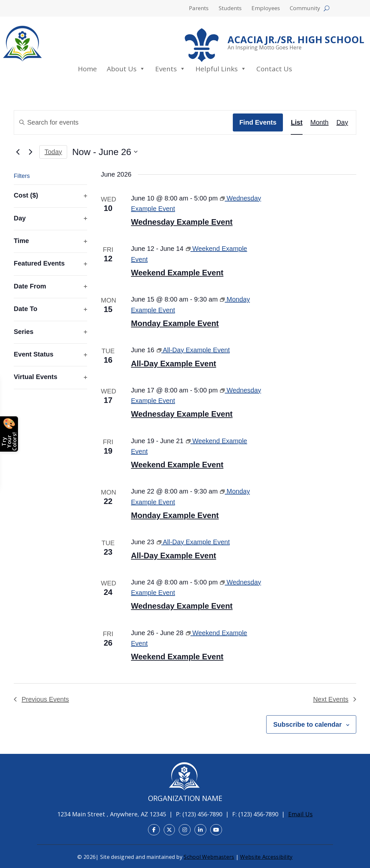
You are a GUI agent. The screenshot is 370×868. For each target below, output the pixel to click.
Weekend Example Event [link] (177, 273)
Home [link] (87, 69)
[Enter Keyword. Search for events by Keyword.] (123, 122)
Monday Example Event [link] (175, 323)
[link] (22, 43)
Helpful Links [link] (221, 69)
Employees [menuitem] (266, 9)
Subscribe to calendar (307, 724)
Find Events (258, 122)
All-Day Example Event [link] (174, 364)
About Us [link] (126, 69)
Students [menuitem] (230, 9)
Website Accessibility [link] (266, 857)
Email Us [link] (300, 814)
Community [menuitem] (305, 9)
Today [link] (53, 152)
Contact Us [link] (274, 69)
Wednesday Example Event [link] (182, 222)
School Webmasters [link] (209, 857)
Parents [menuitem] (199, 9)
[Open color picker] (9, 434)
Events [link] (170, 69)
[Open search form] (327, 8)
